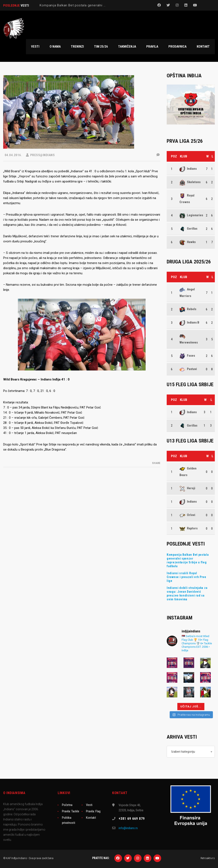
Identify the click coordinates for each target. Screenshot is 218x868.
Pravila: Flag (93, 811)
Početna (67, 805)
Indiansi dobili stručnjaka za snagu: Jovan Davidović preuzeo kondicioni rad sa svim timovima (187, 594)
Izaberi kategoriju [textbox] (183, 752)
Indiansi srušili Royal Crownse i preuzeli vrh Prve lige (186, 577)
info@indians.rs (128, 828)
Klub (184, 156)
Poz (174, 156)
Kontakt (91, 818)
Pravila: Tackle (71, 811)
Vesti (89, 805)
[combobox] (191, 752)
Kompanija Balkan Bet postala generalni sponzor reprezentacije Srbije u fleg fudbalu (188, 560)
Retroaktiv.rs (208, 858)
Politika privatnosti (69, 820)
